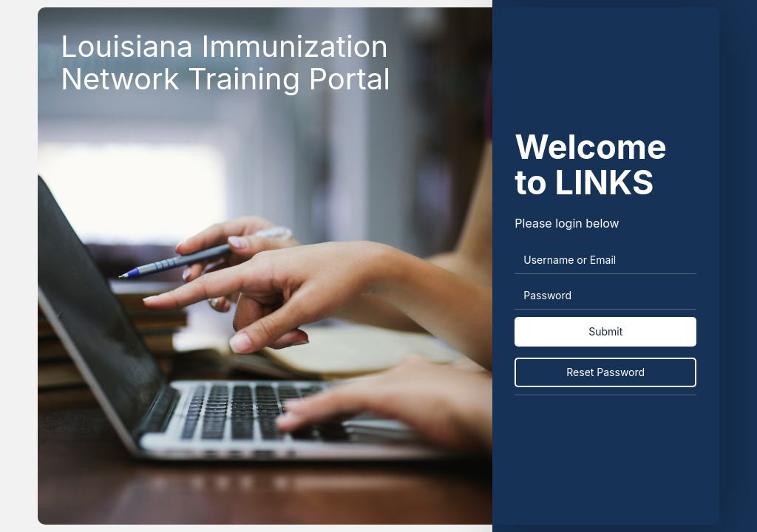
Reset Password (605, 372)
